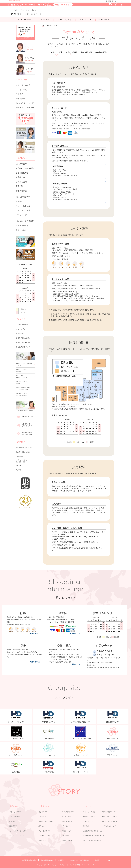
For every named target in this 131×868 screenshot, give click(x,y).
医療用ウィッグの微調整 (21, 383)
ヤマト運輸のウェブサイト (68, 404)
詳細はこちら (36, 662)
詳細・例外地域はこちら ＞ (25, 38)
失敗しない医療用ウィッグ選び (22, 377)
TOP (43, 26)
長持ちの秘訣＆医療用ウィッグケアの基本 (23, 389)
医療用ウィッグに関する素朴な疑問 (21, 395)
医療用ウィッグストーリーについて (24, 364)
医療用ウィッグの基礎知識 (21, 370)
